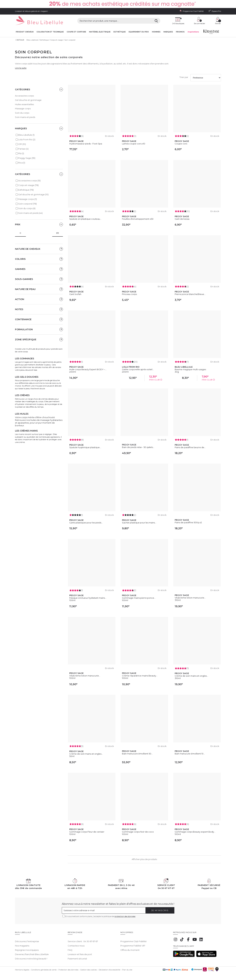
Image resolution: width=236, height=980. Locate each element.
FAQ (70, 948)
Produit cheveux (25, 32)
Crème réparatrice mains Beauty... (140, 676)
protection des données (125, 916)
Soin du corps (22, 113)
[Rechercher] (156, 21)
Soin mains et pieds (25, 117)
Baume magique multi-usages (190, 369)
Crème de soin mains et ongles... (191, 676)
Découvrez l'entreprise (27, 939)
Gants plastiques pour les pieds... (86, 523)
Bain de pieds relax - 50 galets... (138, 447)
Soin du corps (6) (27, 208)
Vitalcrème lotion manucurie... (190, 598)
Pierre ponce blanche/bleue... (190, 294)
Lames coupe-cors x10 (134, 144)
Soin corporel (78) (27, 204)
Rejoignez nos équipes (27, 948)
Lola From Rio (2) (27, 139)
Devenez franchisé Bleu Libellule (32, 952)
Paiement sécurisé (77, 956)
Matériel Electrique (100, 32)
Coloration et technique (50, 32)
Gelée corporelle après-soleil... (138, 369)
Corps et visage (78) (28, 185)
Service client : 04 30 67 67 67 (83, 939)
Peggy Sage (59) (27, 158)
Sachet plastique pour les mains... (139, 523)
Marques (168, 32)
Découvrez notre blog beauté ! (31, 956)
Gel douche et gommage (28, 100)
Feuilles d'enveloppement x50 (138, 219)
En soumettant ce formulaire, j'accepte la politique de (100, 916)
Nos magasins (22, 943)
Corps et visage (57, 40)
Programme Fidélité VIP (133, 943)
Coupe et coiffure (76, 32)
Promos (180, 32)
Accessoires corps (24, 96)
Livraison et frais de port (80, 952)
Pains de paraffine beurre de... (190, 447)
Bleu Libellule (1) (26, 135)
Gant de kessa (182, 219)
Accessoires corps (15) (29, 181)
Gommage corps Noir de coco (138, 832)
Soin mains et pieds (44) (30, 213)
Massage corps (23, 108)
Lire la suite (21, 68)
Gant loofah (75, 294)
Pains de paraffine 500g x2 (188, 522)
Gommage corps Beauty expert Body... (195, 832)
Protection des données (68, 967)
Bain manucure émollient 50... (137, 754)
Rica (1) (22, 163)
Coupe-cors (181, 144)
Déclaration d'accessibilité (109, 967)
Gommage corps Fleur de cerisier (87, 832)
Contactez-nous (76, 943)
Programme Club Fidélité (133, 939)
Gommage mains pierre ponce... (139, 598)
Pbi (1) (21, 153)
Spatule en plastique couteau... (85, 219)
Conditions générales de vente (44, 967)
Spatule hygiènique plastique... (85, 447)
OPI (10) (22, 144)
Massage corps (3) (28, 199)
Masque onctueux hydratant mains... (88, 598)
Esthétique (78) (26, 190)
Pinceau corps (129, 294)
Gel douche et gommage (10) (33, 194)
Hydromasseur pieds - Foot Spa (86, 144)
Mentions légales (22, 967)
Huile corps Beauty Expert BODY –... (88, 369)
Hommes (156, 32)
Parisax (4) (23, 149)
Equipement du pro (139, 32)
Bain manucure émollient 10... (190, 754)
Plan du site (127, 967)
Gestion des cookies (89, 967)
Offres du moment (130, 948)
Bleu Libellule (32, 40)
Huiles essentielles (24, 104)
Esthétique (120, 32)
